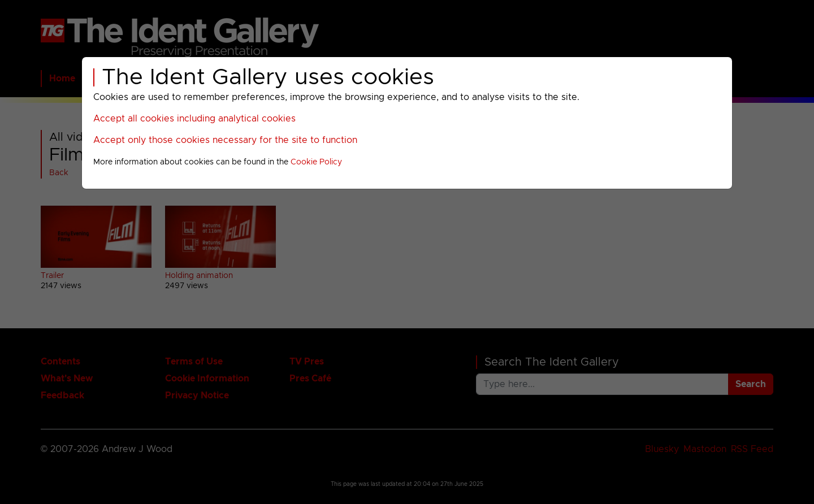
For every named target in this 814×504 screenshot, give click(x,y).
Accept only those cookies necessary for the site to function (225, 140)
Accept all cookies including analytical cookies (194, 119)
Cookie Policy (316, 162)
